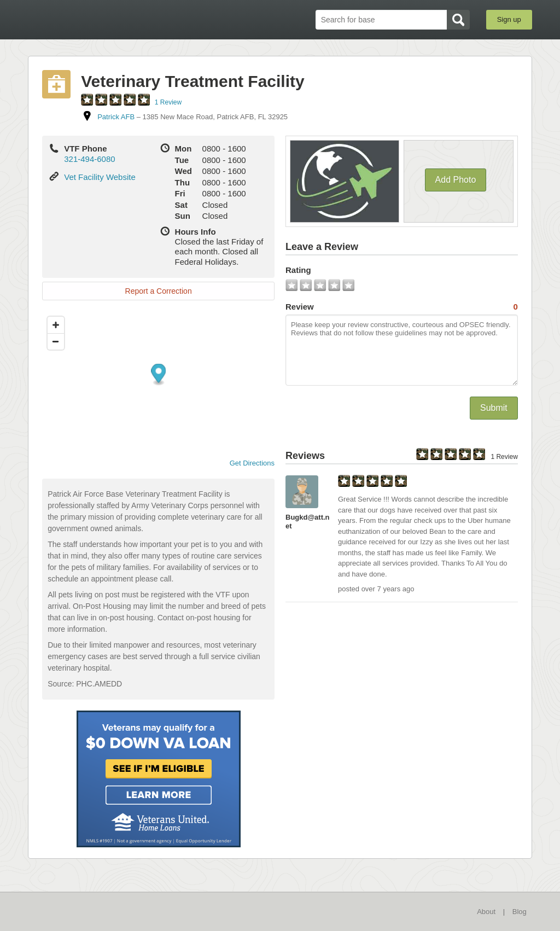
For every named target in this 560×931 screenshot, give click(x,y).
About (486, 912)
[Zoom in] (56, 325)
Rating (298, 270)
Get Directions (248, 463)
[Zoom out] (56, 341)
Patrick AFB (116, 117)
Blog (520, 912)
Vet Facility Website (100, 177)
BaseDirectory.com (108, 19)
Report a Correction (159, 291)
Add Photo (456, 180)
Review (402, 307)
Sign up (509, 19)
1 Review (168, 102)
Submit (494, 408)
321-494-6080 (89, 159)
